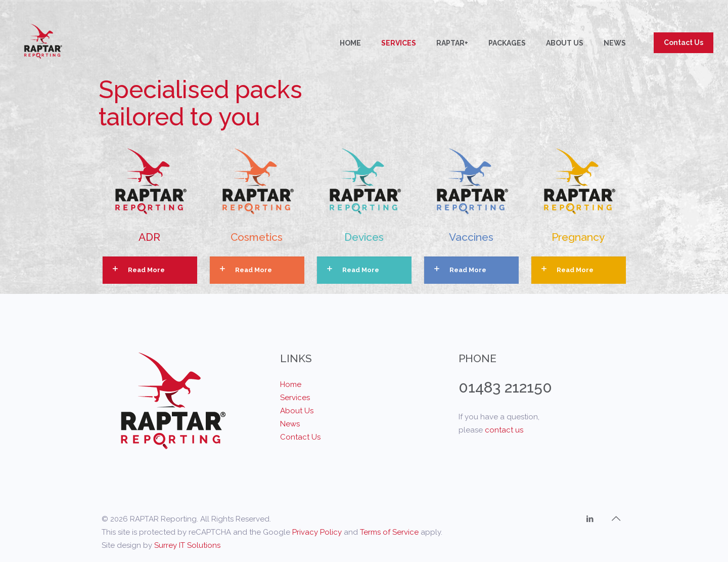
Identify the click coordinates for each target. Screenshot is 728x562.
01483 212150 (505, 387)
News (290, 424)
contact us (504, 430)
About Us (297, 411)
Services (295, 398)
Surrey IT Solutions (187, 545)
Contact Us (684, 42)
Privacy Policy (317, 532)
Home (291, 384)
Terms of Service (389, 532)
